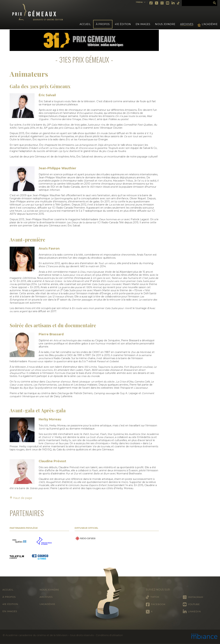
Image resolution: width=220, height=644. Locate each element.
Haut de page (21, 498)
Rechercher (214, 3)
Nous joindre (165, 24)
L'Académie (210, 24)
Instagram (160, 3)
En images (143, 24)
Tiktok (176, 3)
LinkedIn (171, 3)
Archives (187, 24)
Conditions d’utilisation (109, 635)
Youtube (165, 3)
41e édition (10, 604)
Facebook (149, 3)
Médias (137, 2)
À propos (9, 597)
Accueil (85, 24)
